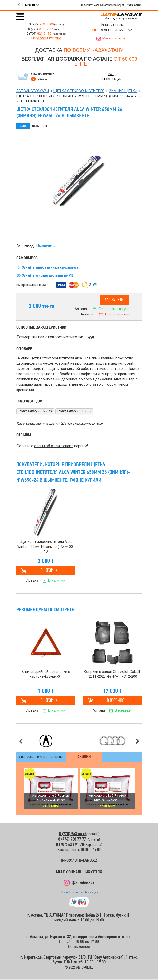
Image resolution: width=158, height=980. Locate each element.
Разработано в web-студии (79, 893)
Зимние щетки (123, 91)
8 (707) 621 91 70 (70, 844)
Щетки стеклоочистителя (79, 91)
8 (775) (41, 24)
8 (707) (39, 34)
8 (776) (41, 29)
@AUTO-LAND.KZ (112, 30)
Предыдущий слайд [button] (21, 741)
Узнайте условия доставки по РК (47, 275)
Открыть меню (20, 17)
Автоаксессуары (33, 91)
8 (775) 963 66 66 (73, 834)
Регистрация (112, 79)
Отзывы (40, 126)
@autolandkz (83, 883)
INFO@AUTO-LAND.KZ (79, 860)
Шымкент (29, 5)
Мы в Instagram (115, 39)
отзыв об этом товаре (54, 446)
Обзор (23, 126)
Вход (112, 74)
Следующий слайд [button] (137, 741)
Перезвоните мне (46, 38)
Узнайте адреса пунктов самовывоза (50, 267)
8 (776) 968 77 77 (72, 839)
